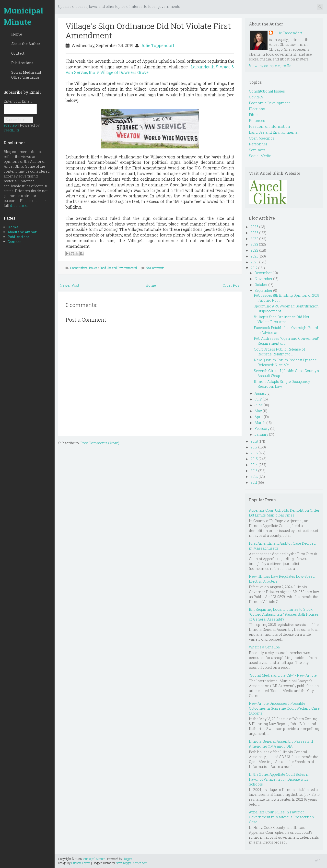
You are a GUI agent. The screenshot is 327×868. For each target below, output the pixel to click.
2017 (254, 447)
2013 (254, 471)
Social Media (260, 156)
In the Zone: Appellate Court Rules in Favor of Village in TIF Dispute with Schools (279, 779)
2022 (255, 250)
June (259, 405)
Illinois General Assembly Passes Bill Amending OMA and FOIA (281, 744)
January (261, 434)
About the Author (26, 44)
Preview (11, 125)
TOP (319, 860)
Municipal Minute (23, 16)
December (263, 273)
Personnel (258, 144)
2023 (254, 244)
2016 (254, 453)
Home (17, 34)
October (261, 285)
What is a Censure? (265, 647)
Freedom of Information (269, 126)
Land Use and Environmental (118, 268)
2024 (255, 239)
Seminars (257, 150)
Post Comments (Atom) (100, 443)
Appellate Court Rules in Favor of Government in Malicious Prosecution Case (281, 817)
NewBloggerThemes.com (132, 863)
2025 (255, 233)
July (258, 399)
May (258, 411)
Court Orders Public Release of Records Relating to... (279, 352)
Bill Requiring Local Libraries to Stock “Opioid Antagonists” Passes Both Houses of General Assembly (284, 614)
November (263, 279)
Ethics (254, 115)
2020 (255, 262)
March (260, 423)
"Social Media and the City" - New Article (283, 675)
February (262, 428)
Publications (22, 63)
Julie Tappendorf (157, 45)
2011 (254, 482)
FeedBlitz (12, 130)
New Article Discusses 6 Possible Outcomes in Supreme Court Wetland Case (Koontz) (284, 708)
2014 (254, 465)
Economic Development (269, 103)
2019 (254, 268)
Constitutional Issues (84, 268)
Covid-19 (256, 97)
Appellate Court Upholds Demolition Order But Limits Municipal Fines (284, 513)
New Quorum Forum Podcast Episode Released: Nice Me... (285, 362)
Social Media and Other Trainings (26, 75)
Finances (257, 121)
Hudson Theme (81, 863)
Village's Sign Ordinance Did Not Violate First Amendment (148, 30)
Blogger (128, 859)
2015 (254, 459)
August (260, 393)
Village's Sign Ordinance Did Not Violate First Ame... (281, 319)
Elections (257, 109)
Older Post (232, 285)
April (259, 417)
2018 (254, 441)
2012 (254, 476)
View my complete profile (270, 66)
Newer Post (69, 285)
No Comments (155, 268)
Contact (18, 53)
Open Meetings (262, 138)
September (263, 290)
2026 (255, 227)
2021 (254, 256)
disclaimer (19, 205)
